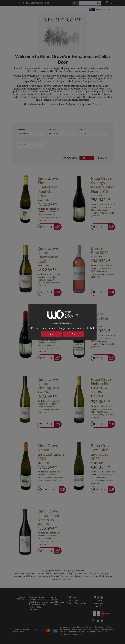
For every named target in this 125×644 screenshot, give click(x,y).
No (73, 334)
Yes (52, 334)
